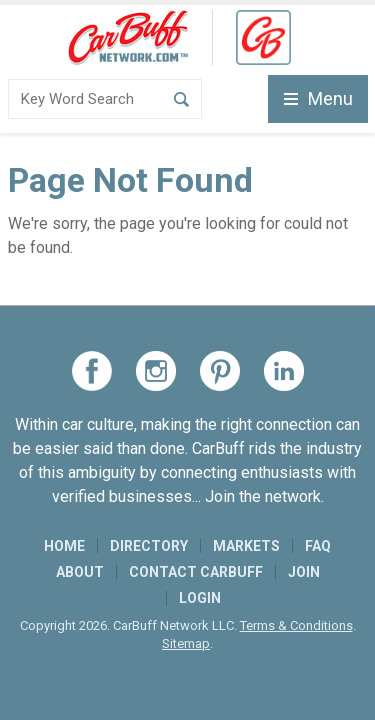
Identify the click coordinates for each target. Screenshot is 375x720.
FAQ (318, 546)
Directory (149, 546)
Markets (246, 546)
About (80, 572)
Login (200, 598)
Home (64, 546)
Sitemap (186, 643)
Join (304, 572)
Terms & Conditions (296, 625)
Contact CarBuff (196, 572)
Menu (318, 98)
